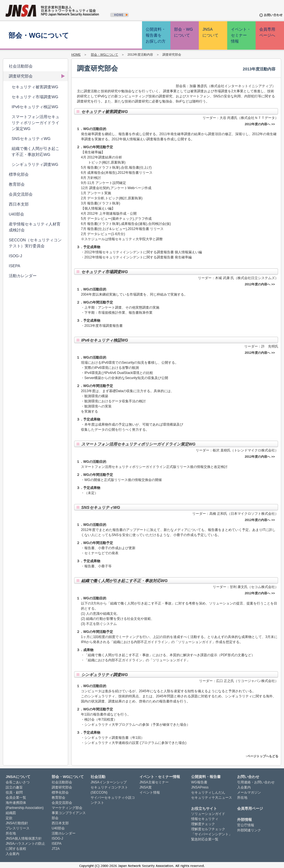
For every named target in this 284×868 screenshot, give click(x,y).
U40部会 (16, 214)
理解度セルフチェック (208, 829)
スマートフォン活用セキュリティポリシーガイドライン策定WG (35, 123)
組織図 (11, 813)
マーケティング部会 (67, 808)
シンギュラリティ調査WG (35, 164)
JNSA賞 (146, 787)
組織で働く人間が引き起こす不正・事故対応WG (35, 151)
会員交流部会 (21, 194)
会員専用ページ (250, 809)
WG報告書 (199, 782)
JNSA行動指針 (17, 823)
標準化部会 (19, 174)
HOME (76, 55)
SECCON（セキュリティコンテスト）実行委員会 (35, 243)
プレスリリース (18, 828)
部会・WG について (183, 32)
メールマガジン (249, 792)
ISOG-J (15, 256)
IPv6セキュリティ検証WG (35, 107)
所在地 (11, 833)
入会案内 (12, 854)
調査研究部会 (21, 76)
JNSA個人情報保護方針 (24, 838)
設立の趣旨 (14, 787)
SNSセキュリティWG (31, 139)
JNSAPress (200, 787)
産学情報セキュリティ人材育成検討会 (35, 227)
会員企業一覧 (16, 798)
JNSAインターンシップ (109, 782)
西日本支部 (19, 204)
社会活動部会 (21, 66)
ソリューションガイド (208, 814)
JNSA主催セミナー (154, 782)
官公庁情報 (246, 825)
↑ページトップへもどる (262, 756)
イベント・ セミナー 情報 (241, 35)
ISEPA (14, 266)
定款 (9, 818)
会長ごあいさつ (18, 782)
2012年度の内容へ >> (260, 124)
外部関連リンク (249, 830)
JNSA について (210, 32)
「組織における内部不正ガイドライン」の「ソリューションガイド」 (137, 660)
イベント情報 (150, 792)
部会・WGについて (105, 55)
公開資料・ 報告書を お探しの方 (156, 35)
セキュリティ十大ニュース (212, 798)
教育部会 (17, 184)
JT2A (56, 849)
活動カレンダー (23, 276)
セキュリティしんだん (208, 792)
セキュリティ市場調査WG (35, 97)
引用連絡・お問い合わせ (256, 782)
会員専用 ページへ (267, 32)
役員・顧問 (14, 792)
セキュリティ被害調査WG (35, 87)
